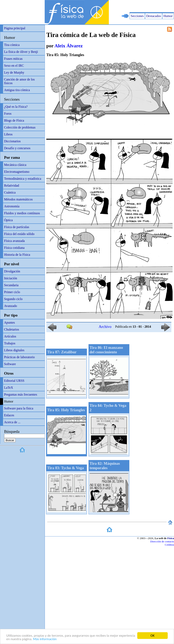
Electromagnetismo (17, 172)
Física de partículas (17, 227)
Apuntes (9, 323)
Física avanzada (14, 241)
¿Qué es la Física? (16, 107)
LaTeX (9, 388)
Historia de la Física (17, 255)
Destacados (154, 16)
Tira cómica (12, 45)
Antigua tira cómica (17, 90)
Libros (8, 134)
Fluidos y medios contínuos (22, 213)
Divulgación (12, 271)
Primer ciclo (12, 292)
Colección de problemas (20, 127)
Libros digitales (14, 350)
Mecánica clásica (15, 165)
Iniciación (11, 278)
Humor (168, 16)
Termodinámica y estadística (23, 179)
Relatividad (12, 185)
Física (171, 538)
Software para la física (19, 408)
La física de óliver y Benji (21, 52)
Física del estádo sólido (19, 234)
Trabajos (10, 343)
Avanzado (11, 306)
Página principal (15, 28)
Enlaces (9, 415)
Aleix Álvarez (69, 46)
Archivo (105, 327)
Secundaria (11, 285)
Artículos (10, 336)
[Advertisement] (126, 6)
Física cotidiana (14, 248)
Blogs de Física (14, 120)
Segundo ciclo (13, 299)
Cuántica (10, 192)
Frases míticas (13, 59)
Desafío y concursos (17, 148)
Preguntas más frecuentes (21, 394)
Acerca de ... (12, 422)
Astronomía (12, 206)
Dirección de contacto (162, 541)
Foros (8, 114)
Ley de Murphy (14, 72)
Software (10, 364)
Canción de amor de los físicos (19, 81)
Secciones (137, 16)
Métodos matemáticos (18, 199)
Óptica (8, 220)
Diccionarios (12, 141)
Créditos (169, 545)
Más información (45, 639)
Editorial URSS (14, 381)
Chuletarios (12, 329)
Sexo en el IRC (14, 66)
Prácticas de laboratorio (19, 357)
